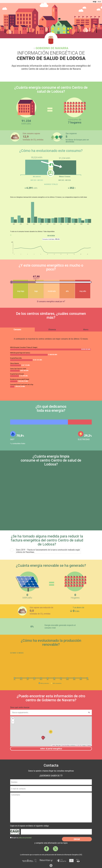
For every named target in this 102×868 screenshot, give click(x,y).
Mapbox (89, 745)
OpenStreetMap (66, 745)
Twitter (55, 849)
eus (99, 1)
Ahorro (86, 330)
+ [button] (13, 719)
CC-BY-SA (79, 745)
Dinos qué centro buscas (20, 707)
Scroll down (51, 866)
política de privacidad (25, 838)
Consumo (17, 330)
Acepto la (22, 838)
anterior (11, 235)
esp (95, 1)
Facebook (47, 849)
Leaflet (53, 745)
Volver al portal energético (51, 749)
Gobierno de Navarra (52, 48)
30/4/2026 (51, 236)
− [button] (13, 722)
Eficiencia (52, 330)
